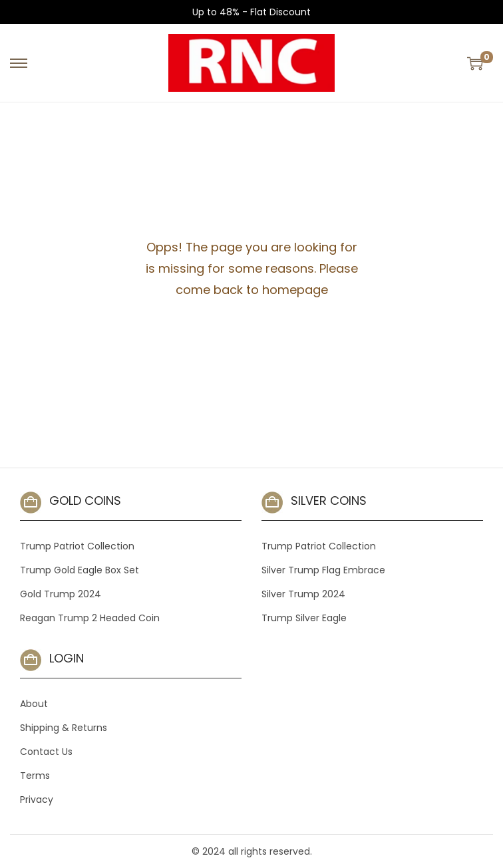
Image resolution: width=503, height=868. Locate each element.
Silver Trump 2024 (303, 594)
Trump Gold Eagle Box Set (80, 570)
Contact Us (46, 752)
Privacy (37, 799)
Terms (35, 776)
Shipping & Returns (64, 728)
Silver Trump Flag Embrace (323, 570)
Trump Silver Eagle (304, 618)
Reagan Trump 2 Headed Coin (90, 618)
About (34, 704)
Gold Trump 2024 (61, 594)
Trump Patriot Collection (77, 546)
